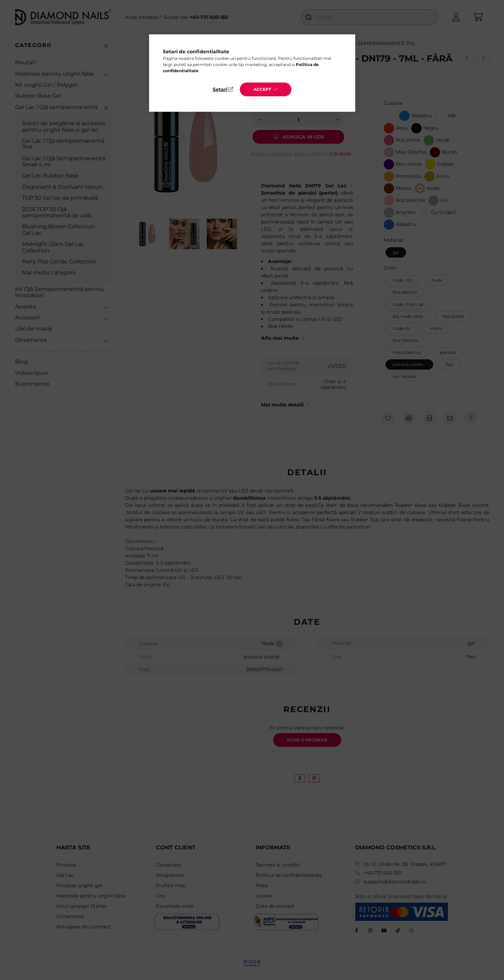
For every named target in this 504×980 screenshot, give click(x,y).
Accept (262, 89)
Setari (220, 89)
